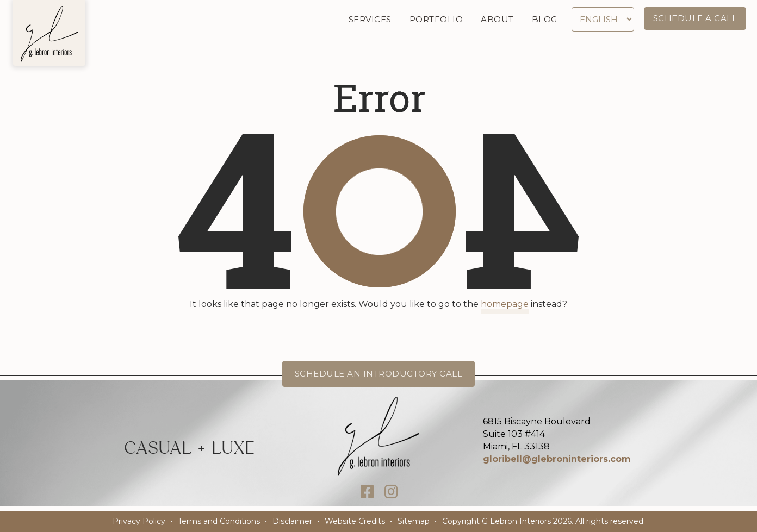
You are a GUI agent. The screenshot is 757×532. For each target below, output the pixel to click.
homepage (505, 304)
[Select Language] (603, 19)
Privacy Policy (139, 521)
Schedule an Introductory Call (379, 374)
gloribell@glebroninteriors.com (557, 459)
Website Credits (355, 521)
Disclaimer (292, 521)
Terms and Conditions (219, 521)
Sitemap (414, 521)
